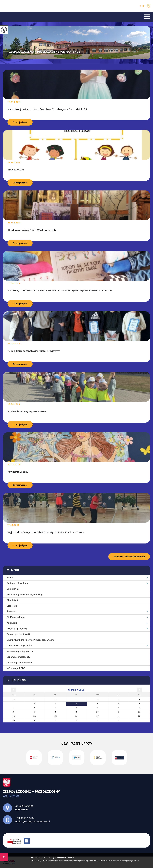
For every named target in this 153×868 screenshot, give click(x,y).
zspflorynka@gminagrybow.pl (142, 6)
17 (35, 712)
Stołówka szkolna (16, 617)
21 (118, 712)
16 (14, 712)
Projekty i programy (17, 629)
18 (56, 712)
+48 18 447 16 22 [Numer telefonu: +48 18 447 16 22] (25, 818)
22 (139, 712)
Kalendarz (12, 623)
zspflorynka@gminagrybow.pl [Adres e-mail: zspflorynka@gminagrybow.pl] (32, 822)
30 (14, 720)
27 (97, 716)
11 (56, 708)
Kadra (10, 578)
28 (118, 716)
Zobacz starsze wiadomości (129, 557)
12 (76, 708)
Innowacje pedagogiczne (20, 651)
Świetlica (12, 612)
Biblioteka (12, 606)
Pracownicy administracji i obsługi (25, 595)
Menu (15, 570)
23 (14, 716)
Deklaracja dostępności (19, 663)
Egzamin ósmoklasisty (18, 657)
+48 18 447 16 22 (148, 6)
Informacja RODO (16, 668)
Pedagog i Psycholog (18, 583)
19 (76, 712)
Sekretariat (13, 589)
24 (35, 716)
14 (118, 708)
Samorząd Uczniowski (18, 634)
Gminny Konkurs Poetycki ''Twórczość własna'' (31, 640)
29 (139, 716)
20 (97, 712)
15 (139, 708)
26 (76, 716)
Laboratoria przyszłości (19, 646)
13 (97, 708)
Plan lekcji (12, 600)
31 (35, 720)
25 (56, 716)
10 (35, 708)
